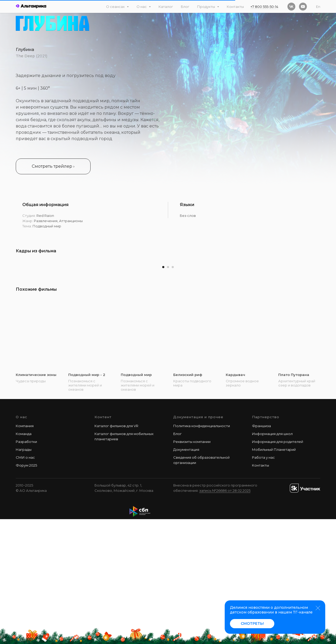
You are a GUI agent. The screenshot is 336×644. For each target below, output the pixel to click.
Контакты (235, 7)
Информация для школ (272, 558)
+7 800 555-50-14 (264, 7)
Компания (25, 550)
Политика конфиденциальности (202, 550)
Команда (24, 558)
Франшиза (261, 550)
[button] (53, 166)
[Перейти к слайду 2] (168, 392)
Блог (185, 7)
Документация (186, 574)
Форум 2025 (26, 590)
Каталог (166, 7)
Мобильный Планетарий (274, 574)
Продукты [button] (206, 7)
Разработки (26, 566)
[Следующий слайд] (322, 321)
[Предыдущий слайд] (14, 321)
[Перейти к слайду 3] (173, 392)
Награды (24, 574)
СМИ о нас (25, 582)
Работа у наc (263, 582)
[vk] (291, 7)
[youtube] (303, 7)
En (318, 7)
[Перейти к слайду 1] (163, 392)
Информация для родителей (278, 566)
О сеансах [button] (116, 7)
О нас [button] (142, 7)
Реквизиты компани (191, 566)
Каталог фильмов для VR (116, 550)
